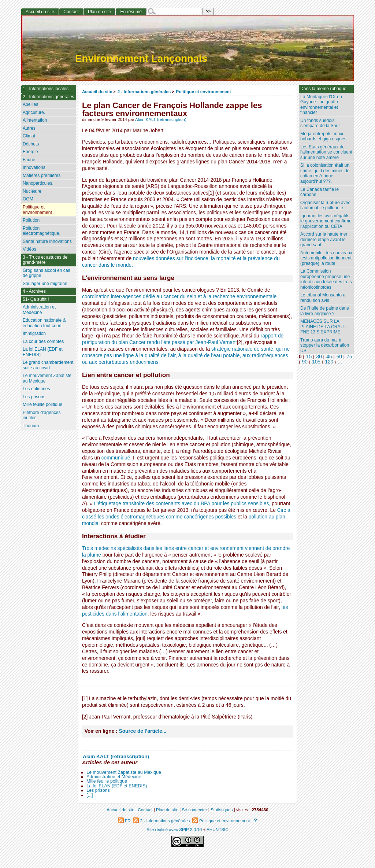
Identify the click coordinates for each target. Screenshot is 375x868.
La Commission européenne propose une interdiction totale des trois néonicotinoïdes (326, 279)
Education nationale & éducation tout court (44, 323)
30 (319, 357)
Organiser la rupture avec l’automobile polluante (325, 205)
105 (316, 362)
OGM (28, 199)
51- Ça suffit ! (36, 299)
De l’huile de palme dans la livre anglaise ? (324, 311)
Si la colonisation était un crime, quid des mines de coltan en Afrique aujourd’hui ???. (325, 173)
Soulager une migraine (45, 284)
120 (329, 362)
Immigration (34, 333)
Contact (71, 12)
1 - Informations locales (46, 89)
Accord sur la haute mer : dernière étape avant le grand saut (325, 239)
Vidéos (29, 249)
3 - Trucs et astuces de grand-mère (45, 260)
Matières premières (42, 176)
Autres (29, 128)
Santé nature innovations (47, 241)
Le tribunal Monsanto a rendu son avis (323, 298)
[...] (90, 795)
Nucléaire (32, 191)
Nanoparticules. (38, 183)
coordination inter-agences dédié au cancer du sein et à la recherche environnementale (179, 297)
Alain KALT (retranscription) (161, 119)
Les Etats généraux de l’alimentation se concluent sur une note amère (326, 152)
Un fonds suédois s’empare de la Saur (320, 123)
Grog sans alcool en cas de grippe (47, 273)
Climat (29, 136)
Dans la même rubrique (323, 89)
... (340, 362)
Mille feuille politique (107, 781)
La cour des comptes (43, 341)
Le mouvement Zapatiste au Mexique (124, 772)
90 (305, 362)
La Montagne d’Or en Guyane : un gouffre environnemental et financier (321, 105)
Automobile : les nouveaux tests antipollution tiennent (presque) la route (326, 258)
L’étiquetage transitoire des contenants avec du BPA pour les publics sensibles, (182, 504)
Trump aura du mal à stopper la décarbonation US (325, 345)
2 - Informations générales (144, 91)
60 (339, 357)
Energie (30, 152)
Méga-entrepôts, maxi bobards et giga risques (323, 136)
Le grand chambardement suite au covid (48, 365)
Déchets (31, 144)
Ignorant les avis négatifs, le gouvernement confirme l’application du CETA (326, 221)
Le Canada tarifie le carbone (320, 192)
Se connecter (195, 810)
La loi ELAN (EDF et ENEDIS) (117, 786)
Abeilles (30, 104)
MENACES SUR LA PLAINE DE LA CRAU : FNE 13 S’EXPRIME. (323, 327)
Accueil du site (97, 91)
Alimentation (35, 120)
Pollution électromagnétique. (42, 231)
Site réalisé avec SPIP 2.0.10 (174, 829)
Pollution (31, 220)
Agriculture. (34, 112)
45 (329, 357)
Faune (29, 160)
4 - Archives (34, 291)
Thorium (31, 426)
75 (349, 357)
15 (309, 357)
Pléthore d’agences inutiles (42, 415)
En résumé (131, 12)
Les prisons (98, 790)
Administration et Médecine (114, 777)
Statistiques (222, 810)
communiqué (116, 458)
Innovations (34, 167)
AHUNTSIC (218, 829)
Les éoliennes (36, 389)
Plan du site (99, 12)
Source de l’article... (143, 731)
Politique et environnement (204, 91)
